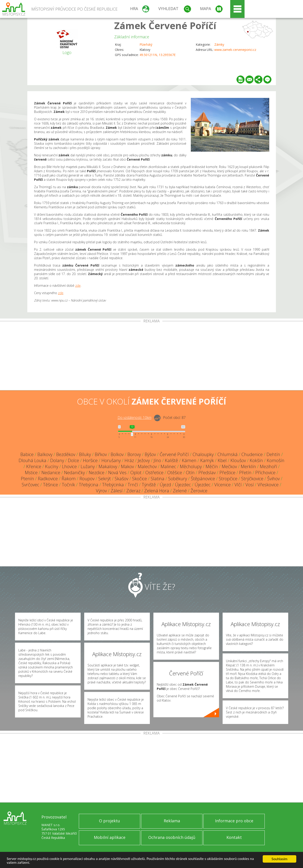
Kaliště (171, 460)
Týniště (149, 485)
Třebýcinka (113, 485)
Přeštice (227, 473)
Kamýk (207, 460)
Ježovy (144, 460)
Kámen (189, 460)
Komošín (276, 460)
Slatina (158, 479)
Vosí (250, 485)
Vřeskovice (268, 485)
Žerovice (199, 491)
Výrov (101, 491)
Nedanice (51, 473)
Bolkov (117, 454)
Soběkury (178, 479)
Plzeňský (146, 44)
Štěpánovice (203, 479)
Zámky (219, 44)
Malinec (168, 466)
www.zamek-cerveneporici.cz (235, 50)
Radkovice (48, 479)
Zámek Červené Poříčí (165, 25)
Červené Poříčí (174, 454)
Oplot (136, 473)
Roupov (87, 479)
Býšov (150, 454)
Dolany (57, 460)
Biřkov (101, 454)
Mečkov (229, 466)
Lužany (88, 466)
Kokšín (256, 460)
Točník (68, 485)
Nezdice (97, 473)
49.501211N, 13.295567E (158, 55)
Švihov (273, 479)
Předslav (207, 473)
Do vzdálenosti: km (134, 418)
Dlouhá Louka (32, 460)
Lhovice (69, 466)
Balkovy (45, 454)
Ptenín (27, 479)
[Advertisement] (152, 357)
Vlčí (238, 485)
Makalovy (108, 466)
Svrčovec (30, 485)
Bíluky (85, 454)
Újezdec (183, 485)
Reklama (172, 821)
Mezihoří (268, 466)
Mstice (31, 473)
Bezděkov (66, 454)
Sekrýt (105, 479)
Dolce (73, 460)
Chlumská (228, 454)
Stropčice (228, 479)
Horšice (90, 460)
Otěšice (175, 473)
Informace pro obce (234, 821)
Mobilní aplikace (110, 837)
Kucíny (52, 466)
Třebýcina (89, 485)
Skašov (121, 479)
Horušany (111, 460)
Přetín (245, 473)
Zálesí (117, 491)
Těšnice (50, 485)
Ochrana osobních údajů (172, 837)
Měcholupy (191, 466)
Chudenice (252, 454)
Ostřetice (154, 473)
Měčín (212, 466)
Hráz (129, 460)
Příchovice (265, 473)
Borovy (134, 454)
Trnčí (133, 485)
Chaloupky (203, 454)
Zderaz (133, 491)
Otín (190, 473)
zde (78, 285)
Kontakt (234, 837)
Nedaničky (74, 473)
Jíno (157, 460)
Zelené (180, 491)
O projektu (110, 821)
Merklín (248, 466)
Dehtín (273, 454)
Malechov (147, 466)
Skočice (140, 479)
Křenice (34, 466)
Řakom (69, 479)
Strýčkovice (252, 479)
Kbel (222, 460)
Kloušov (238, 460)
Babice (27, 454)
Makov (127, 466)
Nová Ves (117, 473)
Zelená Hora (157, 491)
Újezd (165, 485)
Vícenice (222, 485)
